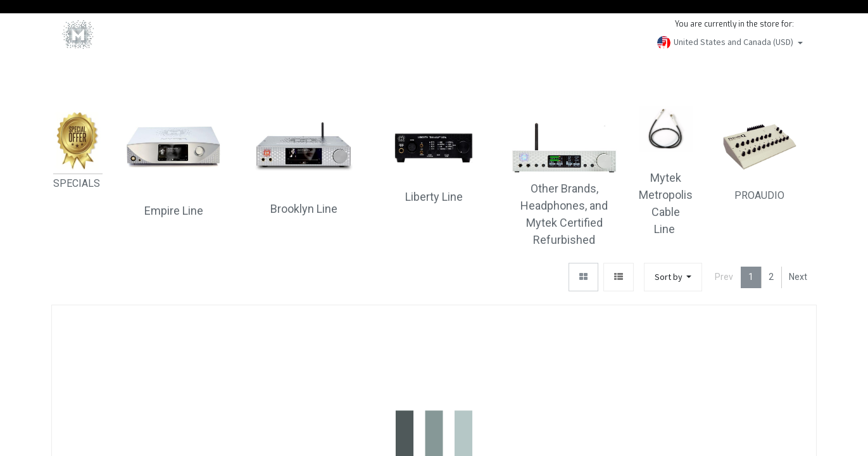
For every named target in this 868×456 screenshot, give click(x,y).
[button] (673, 277)
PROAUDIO (760, 154)
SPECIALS (78, 183)
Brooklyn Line (304, 209)
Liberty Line (434, 197)
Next (798, 277)
